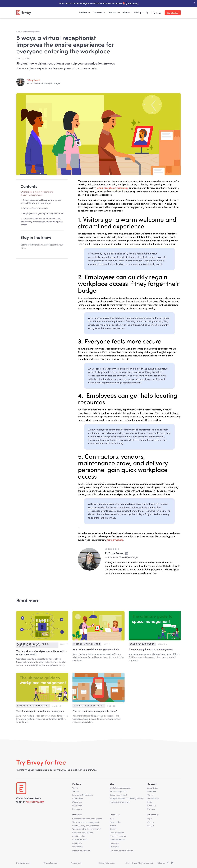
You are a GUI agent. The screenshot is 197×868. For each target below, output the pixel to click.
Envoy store (115, 847)
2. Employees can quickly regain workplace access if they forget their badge (41, 202)
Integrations (77, 806)
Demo (150, 802)
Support (151, 826)
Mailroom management (120, 802)
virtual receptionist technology (113, 188)
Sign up (150, 822)
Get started (173, 13)
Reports (113, 829)
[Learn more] (132, 4)
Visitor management (118, 792)
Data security (153, 799)
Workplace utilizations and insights (87, 829)
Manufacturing (79, 836)
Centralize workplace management (87, 819)
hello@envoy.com (35, 802)
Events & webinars (118, 840)
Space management (118, 795)
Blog (112, 819)
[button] (85, 13)
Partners (151, 809)
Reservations (78, 799)
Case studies (115, 822)
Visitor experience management (86, 822)
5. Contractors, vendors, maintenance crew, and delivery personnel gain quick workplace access (42, 222)
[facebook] (168, 863)
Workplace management (120, 788)
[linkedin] (172, 863)
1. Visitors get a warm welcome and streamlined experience (37, 194)
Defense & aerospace (81, 850)
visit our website (115, 540)
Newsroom (152, 792)
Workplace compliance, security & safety (127, 799)
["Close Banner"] (194, 3)
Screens (76, 792)
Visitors (75, 788)
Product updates (117, 833)
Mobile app (77, 802)
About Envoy (153, 788)
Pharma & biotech (80, 840)
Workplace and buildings (83, 833)
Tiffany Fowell (33, 80)
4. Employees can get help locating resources (42, 214)
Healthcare (77, 843)
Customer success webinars (121, 850)
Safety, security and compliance (86, 826)
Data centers (78, 847)
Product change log (118, 836)
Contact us (152, 806)
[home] (24, 13)
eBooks (113, 826)
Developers (77, 809)
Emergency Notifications (83, 795)
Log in (150, 819)
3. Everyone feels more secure (34, 208)
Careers (151, 795)
